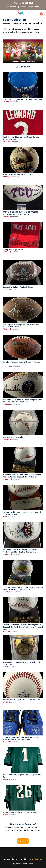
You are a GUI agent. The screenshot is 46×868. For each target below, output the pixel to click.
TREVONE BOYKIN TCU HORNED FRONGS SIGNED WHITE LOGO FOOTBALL (20, 213)
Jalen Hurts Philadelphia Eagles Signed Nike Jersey (22, 776)
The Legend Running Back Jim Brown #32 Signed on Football (21, 326)
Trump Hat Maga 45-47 (13, 250)
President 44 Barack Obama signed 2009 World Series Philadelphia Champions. (21, 551)
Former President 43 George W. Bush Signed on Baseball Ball (22, 513)
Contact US (23, 841)
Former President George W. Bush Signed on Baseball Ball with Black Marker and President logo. (23, 627)
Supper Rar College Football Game (18, 287)
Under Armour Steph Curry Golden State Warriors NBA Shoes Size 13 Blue (20, 738)
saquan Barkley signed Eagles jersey (19, 812)
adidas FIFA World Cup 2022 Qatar (18, 175)
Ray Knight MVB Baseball (14, 437)
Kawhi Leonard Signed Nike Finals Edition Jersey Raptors (21, 138)
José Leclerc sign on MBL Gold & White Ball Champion (21, 663)
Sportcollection (35, 859)
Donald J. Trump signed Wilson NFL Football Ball (22, 363)
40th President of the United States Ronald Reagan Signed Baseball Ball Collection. (22, 476)
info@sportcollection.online (27, 7)
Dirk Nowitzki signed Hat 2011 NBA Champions (23, 100)
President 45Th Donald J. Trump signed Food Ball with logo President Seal (22, 401)
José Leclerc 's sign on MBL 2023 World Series (23, 700)
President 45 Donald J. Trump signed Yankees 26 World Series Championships (23, 588)
